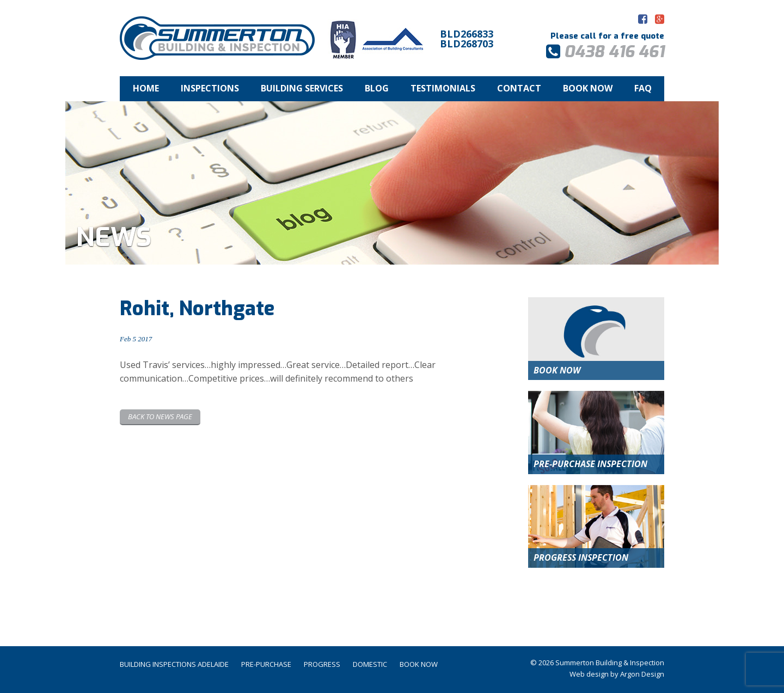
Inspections (210, 88)
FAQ (643, 88)
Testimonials (443, 88)
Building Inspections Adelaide (174, 664)
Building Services (302, 88)
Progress (322, 664)
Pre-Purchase (266, 664)
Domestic (370, 664)
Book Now (588, 88)
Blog (377, 88)
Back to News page (160, 416)
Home (146, 88)
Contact (519, 88)
